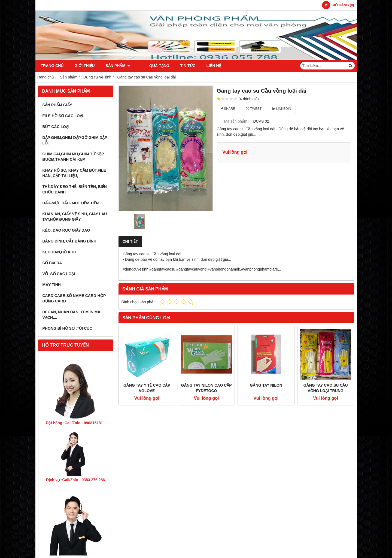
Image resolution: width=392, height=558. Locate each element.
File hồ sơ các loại (63, 116)
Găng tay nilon (266, 385)
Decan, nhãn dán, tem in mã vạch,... (72, 315)
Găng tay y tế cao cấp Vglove (147, 388)
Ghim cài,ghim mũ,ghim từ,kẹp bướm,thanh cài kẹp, (73, 157)
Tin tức (180, 66)
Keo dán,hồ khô (60, 252)
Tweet (254, 109)
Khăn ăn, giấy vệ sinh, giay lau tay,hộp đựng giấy (75, 217)
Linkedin (282, 109)
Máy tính (52, 285)
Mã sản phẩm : (237, 121)
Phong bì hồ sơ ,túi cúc (67, 328)
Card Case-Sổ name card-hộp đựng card (74, 298)
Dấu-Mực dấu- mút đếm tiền (71, 203)
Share (228, 109)
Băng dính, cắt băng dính (69, 241)
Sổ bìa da (52, 263)
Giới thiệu (84, 66)
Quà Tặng (151, 66)
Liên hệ (206, 66)
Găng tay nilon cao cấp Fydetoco (206, 388)
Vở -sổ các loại (59, 274)
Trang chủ (52, 66)
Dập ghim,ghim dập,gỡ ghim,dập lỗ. (75, 140)
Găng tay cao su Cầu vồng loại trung (326, 388)
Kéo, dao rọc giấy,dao (66, 230)
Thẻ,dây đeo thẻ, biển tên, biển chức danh (75, 189)
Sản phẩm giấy (57, 105)
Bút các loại (56, 127)
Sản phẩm (118, 66)
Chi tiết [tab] (130, 241)
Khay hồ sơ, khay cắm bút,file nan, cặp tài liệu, (74, 173)
